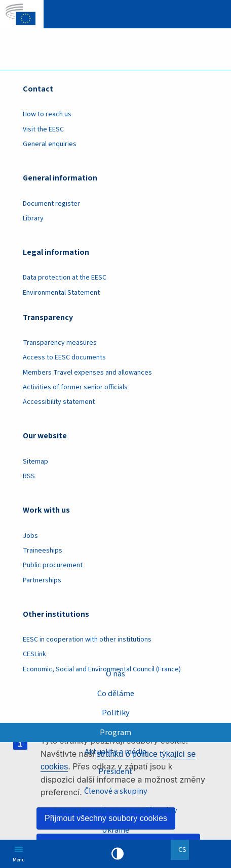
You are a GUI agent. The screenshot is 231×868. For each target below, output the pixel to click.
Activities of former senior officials (75, 387)
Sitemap (35, 462)
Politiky (116, 713)
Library (33, 218)
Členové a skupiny (116, 791)
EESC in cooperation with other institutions (87, 639)
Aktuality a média (115, 751)
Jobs (30, 536)
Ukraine (115, 830)
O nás (115, 674)
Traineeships (43, 551)
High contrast (118, 854)
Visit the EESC (43, 129)
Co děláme (116, 693)
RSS (29, 476)
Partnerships (42, 580)
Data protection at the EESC (65, 278)
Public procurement (53, 565)
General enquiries (50, 144)
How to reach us (47, 114)
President (115, 771)
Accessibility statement (59, 402)
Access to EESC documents (64, 357)
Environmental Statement (61, 293)
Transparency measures (60, 343)
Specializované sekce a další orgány (115, 810)
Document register (51, 204)
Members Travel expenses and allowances (87, 373)
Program (115, 732)
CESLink (34, 654)
